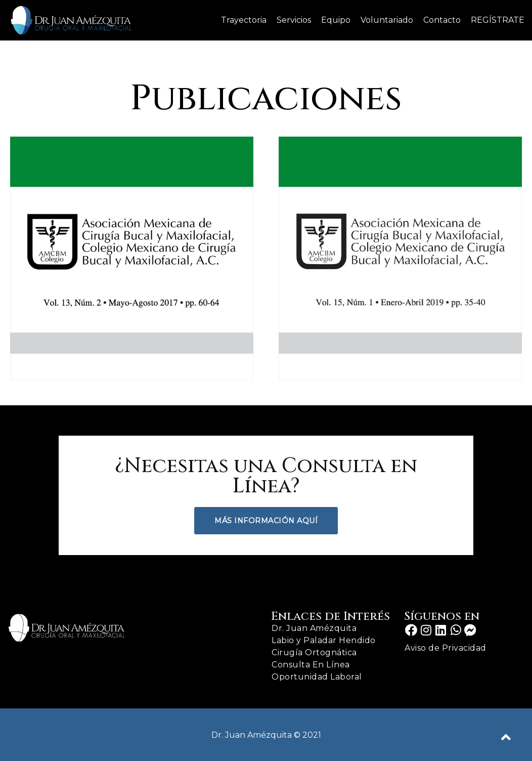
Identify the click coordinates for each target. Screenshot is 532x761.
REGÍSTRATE (498, 20)
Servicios (294, 20)
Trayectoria (244, 20)
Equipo (336, 20)
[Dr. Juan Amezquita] (71, 20)
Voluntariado (387, 20)
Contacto (442, 20)
